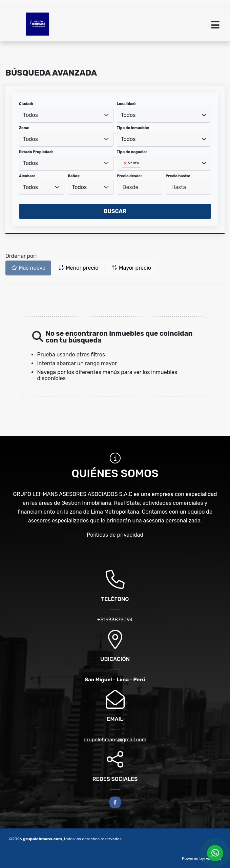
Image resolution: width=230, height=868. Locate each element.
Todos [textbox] (30, 115)
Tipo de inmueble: (133, 128)
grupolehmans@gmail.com (115, 740)
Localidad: (126, 104)
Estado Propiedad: (36, 152)
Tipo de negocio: (132, 152)
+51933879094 (115, 620)
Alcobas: (27, 176)
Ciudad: (26, 104)
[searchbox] (123, 174)
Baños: (74, 176)
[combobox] (66, 115)
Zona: (24, 128)
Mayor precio (131, 268)
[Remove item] (126, 163)
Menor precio (78, 268)
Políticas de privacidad (115, 535)
